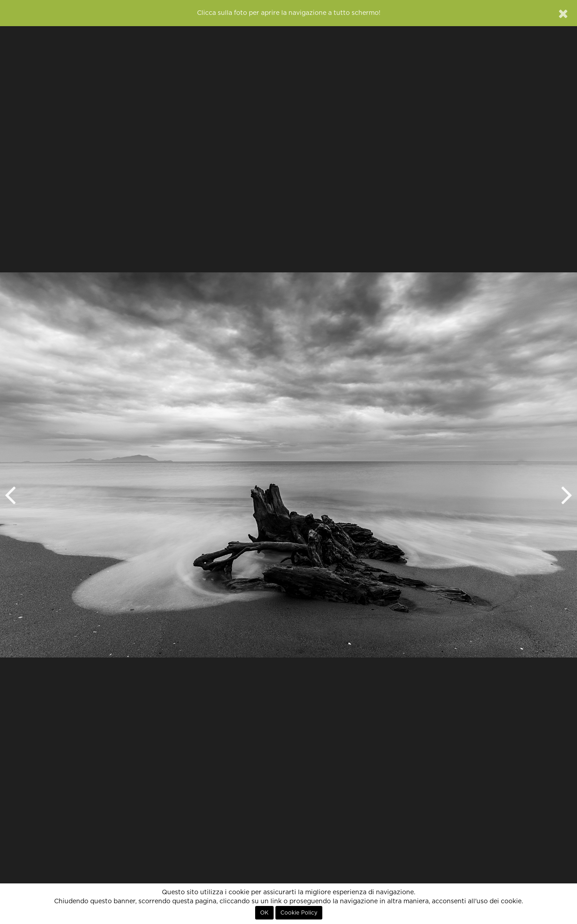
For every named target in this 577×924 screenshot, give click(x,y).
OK (264, 913)
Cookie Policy (299, 913)
